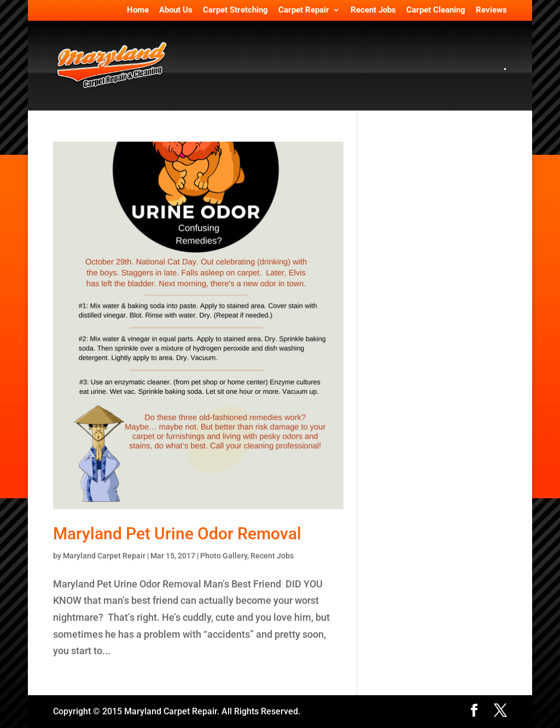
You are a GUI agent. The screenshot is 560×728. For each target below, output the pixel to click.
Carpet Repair (304, 10)
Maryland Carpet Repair (104, 556)
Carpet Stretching (235, 10)
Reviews (491, 10)
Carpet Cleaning (436, 10)
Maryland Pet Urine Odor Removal (177, 534)
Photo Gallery (224, 556)
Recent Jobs (373, 10)
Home (138, 10)
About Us (176, 10)
